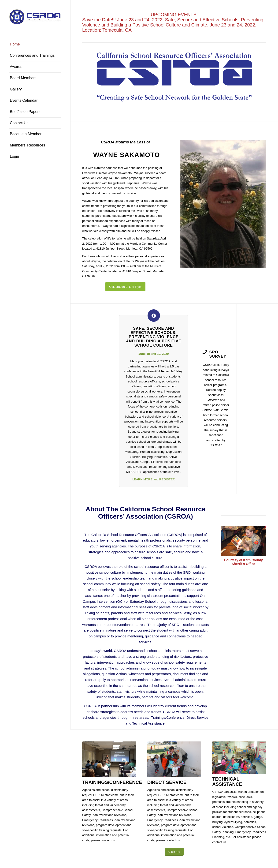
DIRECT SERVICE (167, 782)
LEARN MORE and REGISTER (154, 479)
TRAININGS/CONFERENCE (112, 782)
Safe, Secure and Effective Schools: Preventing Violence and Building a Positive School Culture (154, 337)
